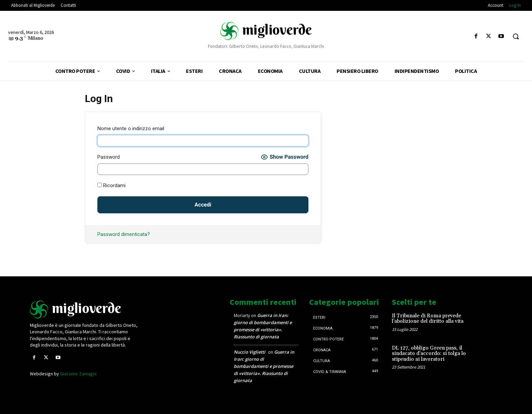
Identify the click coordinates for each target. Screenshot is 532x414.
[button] (516, 36)
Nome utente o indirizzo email (131, 129)
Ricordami (111, 185)
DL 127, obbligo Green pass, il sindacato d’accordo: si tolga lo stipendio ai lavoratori (429, 354)
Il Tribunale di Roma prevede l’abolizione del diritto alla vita (428, 319)
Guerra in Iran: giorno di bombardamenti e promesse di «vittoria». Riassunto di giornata (264, 366)
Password (109, 157)
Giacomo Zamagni (78, 374)
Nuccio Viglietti (250, 352)
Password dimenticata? (124, 234)
